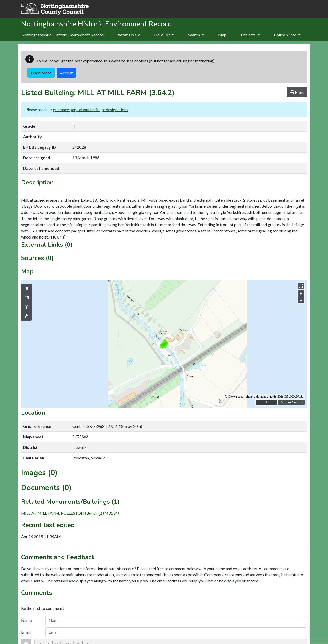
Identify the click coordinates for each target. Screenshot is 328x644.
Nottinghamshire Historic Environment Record (63, 35)
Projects (250, 35)
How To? (164, 35)
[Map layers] (26, 289)
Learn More (41, 73)
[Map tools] (26, 316)
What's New (129, 35)
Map (222, 35)
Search (196, 35)
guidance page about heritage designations (91, 109)
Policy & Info (287, 35)
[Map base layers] (26, 298)
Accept (66, 73)
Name (26, 620)
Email (26, 632)
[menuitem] (129, 35)
